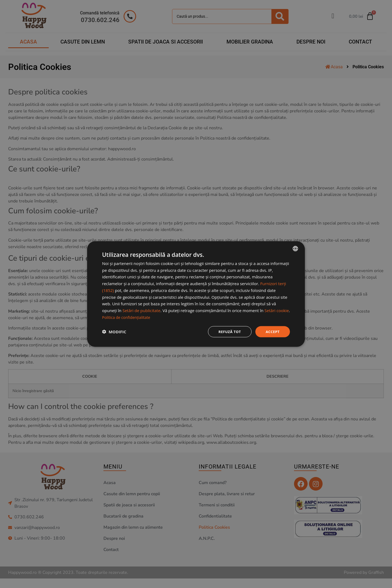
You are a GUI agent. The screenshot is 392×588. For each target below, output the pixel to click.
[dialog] (196, 294)
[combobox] (295, 248)
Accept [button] (272, 332)
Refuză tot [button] (228, 332)
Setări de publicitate (141, 310)
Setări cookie (277, 310)
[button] (114, 332)
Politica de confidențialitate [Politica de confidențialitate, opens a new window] (128, 317)
